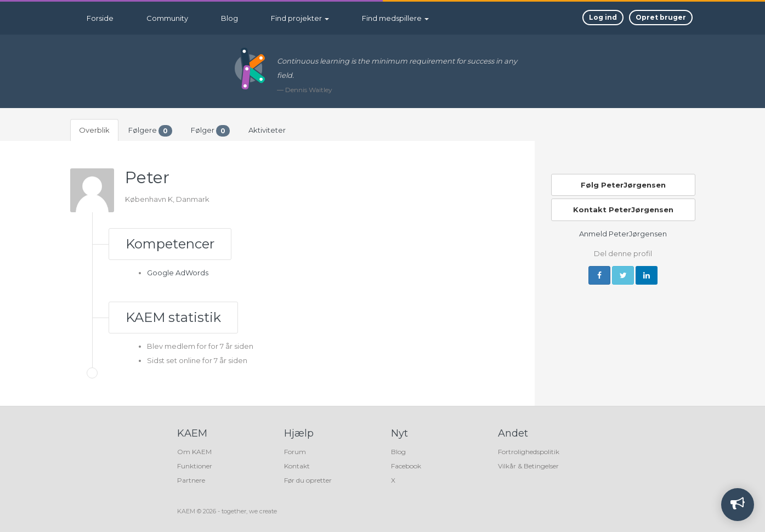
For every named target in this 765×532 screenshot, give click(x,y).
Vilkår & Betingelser (528, 466)
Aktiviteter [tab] (267, 130)
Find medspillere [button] (395, 18)
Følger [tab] (210, 131)
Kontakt (297, 466)
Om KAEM (194, 452)
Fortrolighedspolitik (529, 452)
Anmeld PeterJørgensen (623, 234)
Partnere (191, 480)
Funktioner (195, 466)
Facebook (406, 466)
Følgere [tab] (150, 131)
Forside (100, 18)
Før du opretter (308, 480)
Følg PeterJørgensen (623, 185)
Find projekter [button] (300, 18)
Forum (295, 452)
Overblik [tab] (94, 130)
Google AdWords (178, 273)
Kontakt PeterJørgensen (623, 210)
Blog (229, 18)
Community (167, 18)
